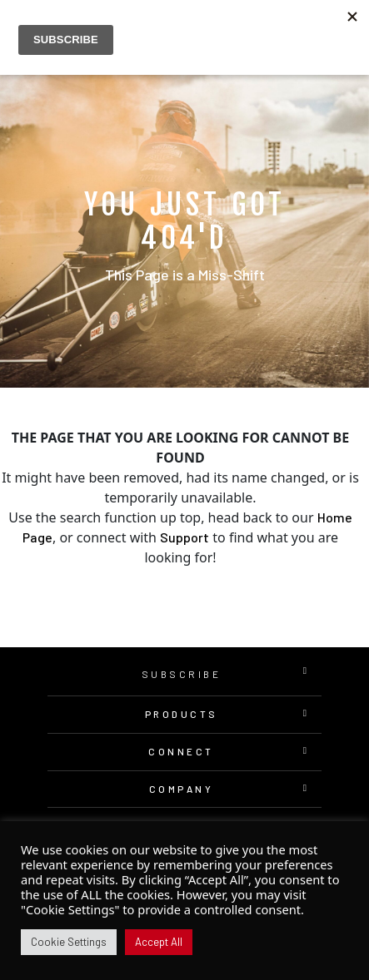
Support (184, 537)
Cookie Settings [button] (69, 942)
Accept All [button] (159, 942)
